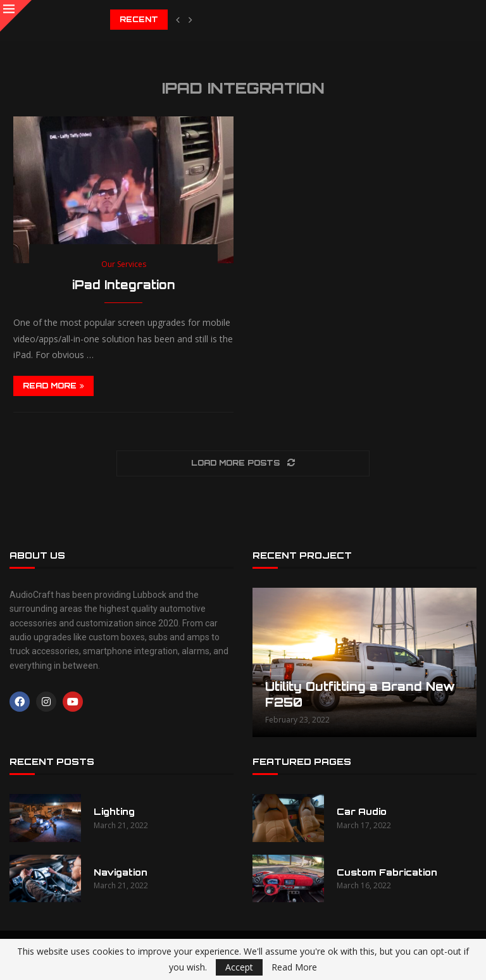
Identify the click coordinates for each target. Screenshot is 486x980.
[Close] (16, 16)
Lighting (114, 811)
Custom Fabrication (387, 872)
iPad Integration (124, 285)
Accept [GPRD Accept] (239, 967)
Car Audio (362, 811)
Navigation (121, 872)
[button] (178, 20)
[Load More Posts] (243, 463)
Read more (53, 386)
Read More (294, 967)
